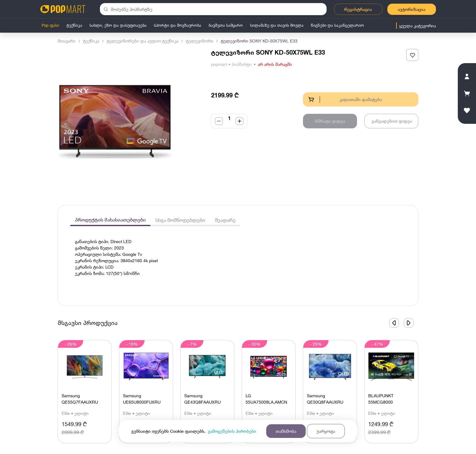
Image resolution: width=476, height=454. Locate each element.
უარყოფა (326, 431)
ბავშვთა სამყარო (226, 25)
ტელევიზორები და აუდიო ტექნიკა (143, 41)
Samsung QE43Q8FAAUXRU (202, 399)
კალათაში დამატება (345, 100)
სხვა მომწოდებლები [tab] (180, 220)
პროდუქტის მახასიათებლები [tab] (110, 220)
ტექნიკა (74, 25)
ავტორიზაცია (411, 9)
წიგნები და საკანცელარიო (337, 25)
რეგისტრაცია (358, 9)
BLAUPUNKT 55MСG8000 (381, 399)
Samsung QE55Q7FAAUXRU (80, 399)
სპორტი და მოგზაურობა (178, 25)
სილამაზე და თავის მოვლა (277, 25)
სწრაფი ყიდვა (330, 121)
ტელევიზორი (200, 41)
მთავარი (67, 41)
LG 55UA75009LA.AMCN (266, 399)
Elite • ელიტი (75, 413)
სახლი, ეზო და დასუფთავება (118, 25)
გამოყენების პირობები (232, 431)
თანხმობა (286, 431)
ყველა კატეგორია (418, 26)
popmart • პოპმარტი (231, 64)
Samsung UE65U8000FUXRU (142, 399)
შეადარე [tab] (225, 220)
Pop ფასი (50, 25)
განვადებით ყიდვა (392, 121)
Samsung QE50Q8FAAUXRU (325, 399)
